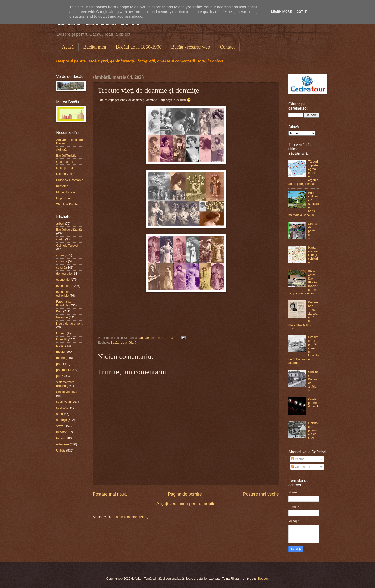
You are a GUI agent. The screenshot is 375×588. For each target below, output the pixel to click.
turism (60, 438)
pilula (60, 376)
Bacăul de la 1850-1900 (139, 47)
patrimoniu (63, 370)
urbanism (63, 444)
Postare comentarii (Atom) (130, 517)
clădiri (60, 239)
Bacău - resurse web (191, 47)
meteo (61, 358)
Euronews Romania (70, 180)
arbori (60, 223)
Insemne (62, 317)
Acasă (68, 47)
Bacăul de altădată (124, 342)
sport (60, 414)
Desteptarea (65, 168)
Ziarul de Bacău (67, 204)
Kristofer (62, 186)
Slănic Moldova (67, 392)
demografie (64, 274)
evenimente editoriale (64, 294)
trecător (61, 432)
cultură (61, 268)
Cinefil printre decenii (313, 403)
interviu (61, 333)
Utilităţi (61, 450)
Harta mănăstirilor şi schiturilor (313, 255)
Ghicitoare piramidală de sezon (313, 430)
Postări (298, 459)
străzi (60, 426)
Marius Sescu (66, 192)
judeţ (60, 346)
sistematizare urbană (65, 384)
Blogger (263, 579)
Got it (301, 12)
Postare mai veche (261, 494)
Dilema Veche (66, 174)
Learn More (281, 12)
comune (62, 261)
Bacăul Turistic (66, 155)
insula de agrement (69, 324)
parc (59, 364)
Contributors (65, 162)
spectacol (63, 408)
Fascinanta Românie (64, 303)
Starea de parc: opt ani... (313, 231)
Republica (63, 198)
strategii (62, 420)
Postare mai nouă (110, 494)
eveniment (63, 286)
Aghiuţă (61, 150)
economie (63, 280)
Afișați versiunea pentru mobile (186, 504)
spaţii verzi (63, 402)
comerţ (61, 255)
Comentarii (300, 467)
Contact (227, 47)
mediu (60, 352)
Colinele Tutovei (67, 246)
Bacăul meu (95, 47)
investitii (62, 339)
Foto (59, 311)
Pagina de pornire (185, 494)
